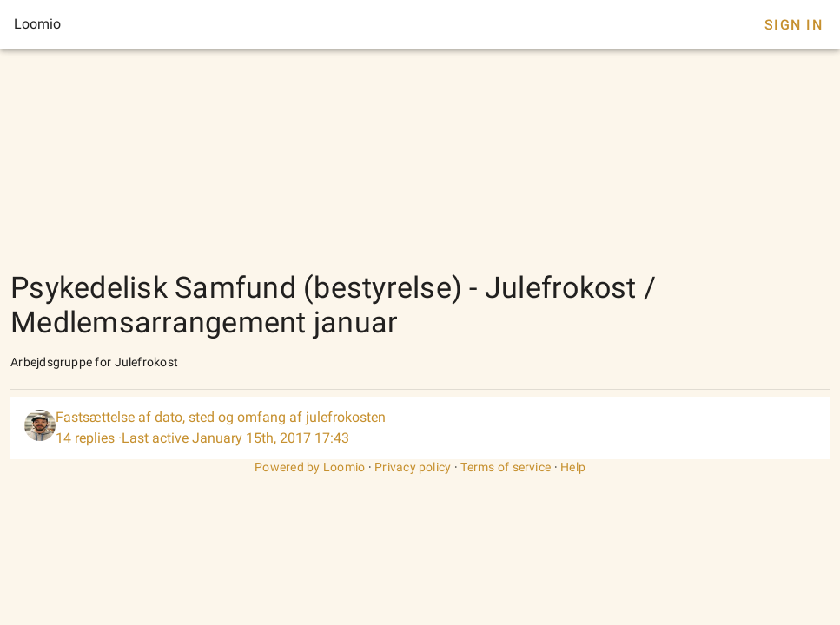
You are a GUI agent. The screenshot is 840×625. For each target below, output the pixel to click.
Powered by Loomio (310, 467)
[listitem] (420, 428)
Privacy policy (413, 467)
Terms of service (506, 467)
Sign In (794, 25)
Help (573, 467)
